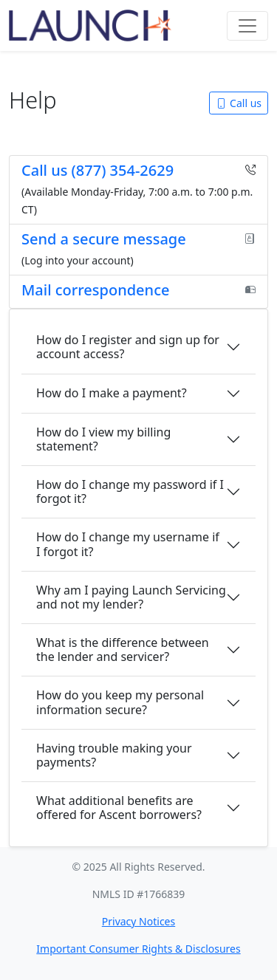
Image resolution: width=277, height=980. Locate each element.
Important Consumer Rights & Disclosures (138, 949)
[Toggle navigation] (247, 26)
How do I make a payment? (112, 393)
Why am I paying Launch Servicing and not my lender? (131, 597)
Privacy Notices (138, 921)
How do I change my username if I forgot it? (128, 544)
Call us (239, 103)
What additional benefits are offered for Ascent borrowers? (119, 808)
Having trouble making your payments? (114, 755)
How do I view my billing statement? (103, 439)
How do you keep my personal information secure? (120, 702)
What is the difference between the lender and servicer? (123, 650)
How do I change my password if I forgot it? (130, 491)
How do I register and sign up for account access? (128, 347)
